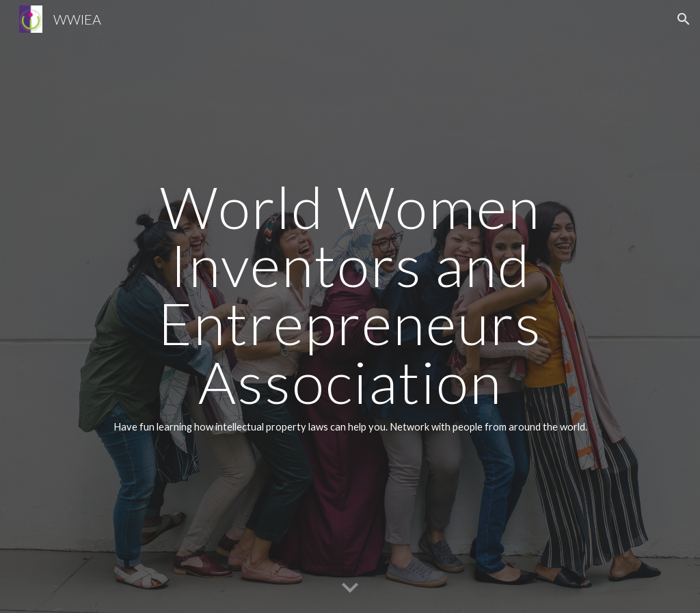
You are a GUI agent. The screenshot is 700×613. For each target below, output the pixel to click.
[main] (350, 307)
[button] (684, 19)
